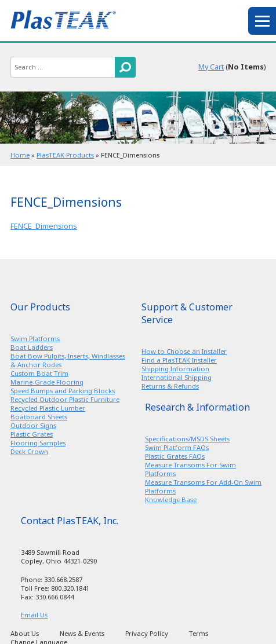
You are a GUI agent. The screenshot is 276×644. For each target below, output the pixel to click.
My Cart (211, 67)
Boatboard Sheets (39, 417)
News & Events (82, 633)
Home (20, 155)
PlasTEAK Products (65, 155)
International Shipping (177, 377)
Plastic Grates (32, 434)
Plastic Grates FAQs (175, 456)
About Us (25, 633)
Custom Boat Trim (39, 373)
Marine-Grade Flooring (47, 382)
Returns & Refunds (170, 386)
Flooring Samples (38, 443)
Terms (199, 633)
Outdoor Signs (33, 425)
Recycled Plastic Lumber (48, 408)
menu (262, 21)
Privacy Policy (147, 633)
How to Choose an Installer (184, 351)
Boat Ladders (32, 347)
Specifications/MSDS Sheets (187, 439)
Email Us (34, 615)
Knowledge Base (171, 500)
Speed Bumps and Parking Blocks (63, 391)
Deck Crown (29, 451)
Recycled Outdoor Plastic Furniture (65, 399)
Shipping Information (175, 369)
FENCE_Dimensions (44, 226)
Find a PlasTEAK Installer (179, 360)
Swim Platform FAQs (177, 447)
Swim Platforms (35, 339)
